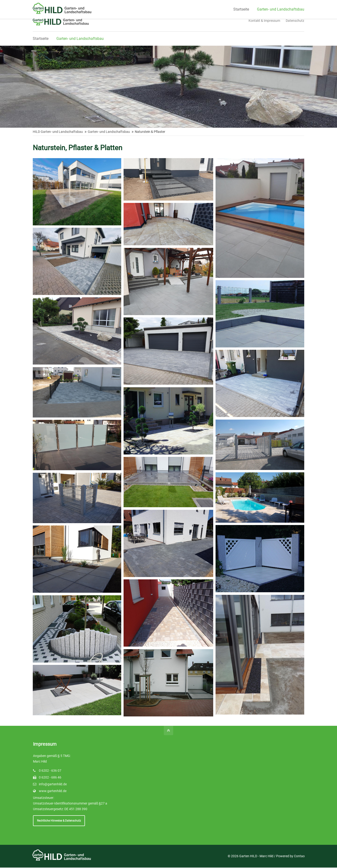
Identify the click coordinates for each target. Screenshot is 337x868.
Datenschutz (295, 21)
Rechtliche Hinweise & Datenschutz (58, 821)
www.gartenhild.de (53, 792)
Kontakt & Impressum (264, 21)
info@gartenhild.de (53, 785)
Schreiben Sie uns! (130, 4)
